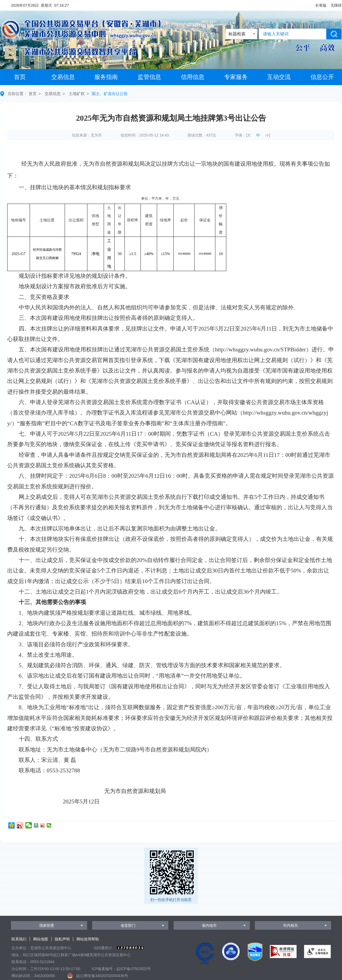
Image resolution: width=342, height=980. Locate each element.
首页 (20, 77)
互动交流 (279, 77)
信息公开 (322, 77)
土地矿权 (77, 94)
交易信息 (63, 77)
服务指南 (106, 77)
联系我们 (19, 939)
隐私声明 (62, 939)
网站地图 (41, 939)
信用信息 (193, 77)
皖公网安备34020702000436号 (102, 976)
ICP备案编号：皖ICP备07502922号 (121, 969)
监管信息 (149, 77)
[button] (321, 5)
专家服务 (236, 77)
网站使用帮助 (88, 939)
